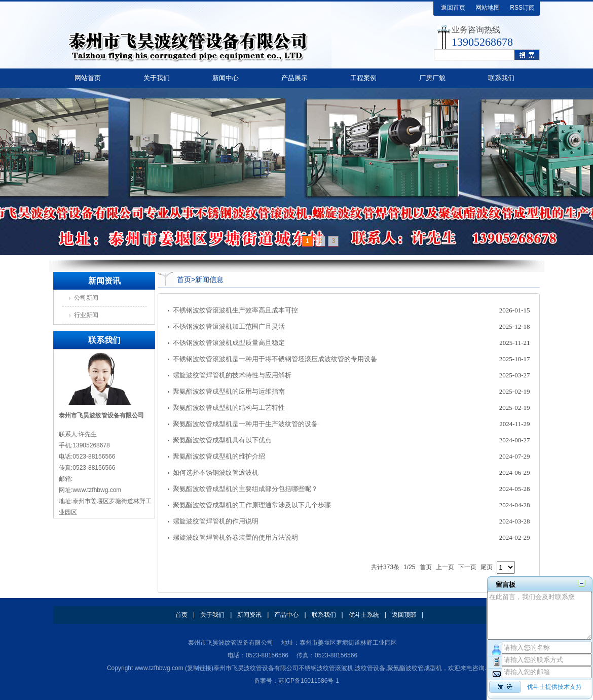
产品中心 (286, 615)
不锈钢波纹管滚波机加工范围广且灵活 (229, 326)
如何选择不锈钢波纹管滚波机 (216, 473)
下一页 (467, 567)
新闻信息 (209, 279)
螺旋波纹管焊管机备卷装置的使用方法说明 (235, 537)
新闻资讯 (249, 615)
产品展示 (294, 78)
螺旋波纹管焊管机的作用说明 (216, 521)
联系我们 (501, 78)
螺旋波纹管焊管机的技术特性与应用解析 (232, 375)
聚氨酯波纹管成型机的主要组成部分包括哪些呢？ (245, 489)
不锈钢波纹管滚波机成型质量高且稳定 (229, 343)
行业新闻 (86, 315)
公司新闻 (86, 298)
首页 (184, 279)
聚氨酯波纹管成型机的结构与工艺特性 (229, 408)
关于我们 (157, 78)
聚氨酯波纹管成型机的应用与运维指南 (229, 391)
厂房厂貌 (432, 78)
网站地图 (488, 8)
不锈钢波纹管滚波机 (326, 668)
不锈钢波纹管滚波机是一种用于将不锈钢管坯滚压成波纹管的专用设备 (275, 359)
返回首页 (453, 8)
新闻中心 (226, 78)
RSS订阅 (522, 8)
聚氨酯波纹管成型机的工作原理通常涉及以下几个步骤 (252, 505)
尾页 (487, 567)
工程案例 (363, 78)
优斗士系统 (364, 615)
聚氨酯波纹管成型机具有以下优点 (222, 440)
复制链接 (199, 668)
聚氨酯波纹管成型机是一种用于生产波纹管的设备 (245, 424)
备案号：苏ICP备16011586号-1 (296, 681)
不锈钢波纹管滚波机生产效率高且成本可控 (235, 310)
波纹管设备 (370, 668)
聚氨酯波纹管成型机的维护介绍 (219, 456)
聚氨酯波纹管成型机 (415, 668)
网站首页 (88, 78)
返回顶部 (404, 615)
